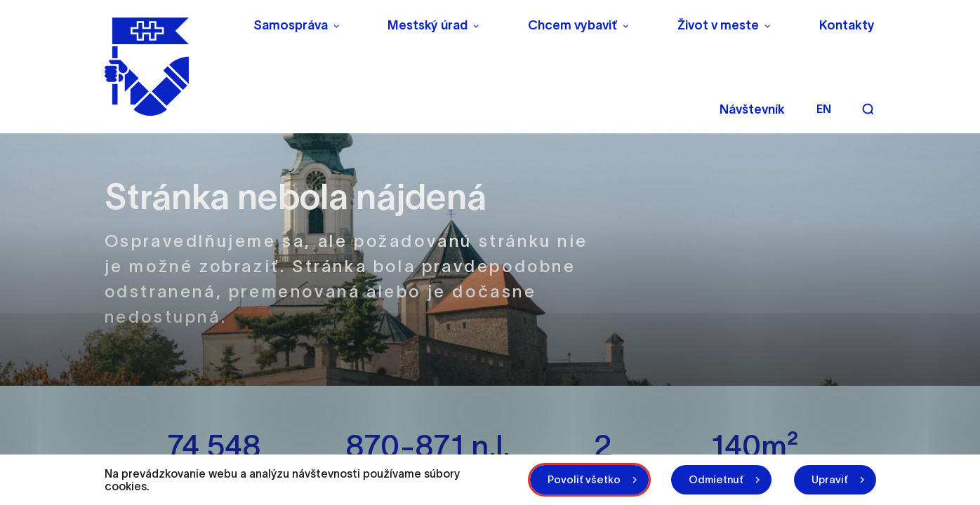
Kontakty (847, 25)
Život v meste (718, 25)
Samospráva (291, 25)
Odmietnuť (716, 479)
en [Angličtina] (824, 109)
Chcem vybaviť (572, 25)
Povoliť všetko (584, 479)
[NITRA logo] (170, 67)
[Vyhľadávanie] (868, 109)
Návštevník (752, 109)
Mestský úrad (428, 25)
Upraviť (830, 479)
